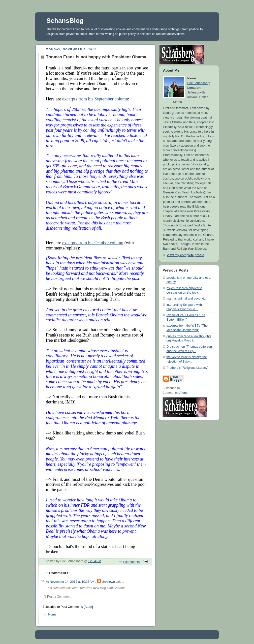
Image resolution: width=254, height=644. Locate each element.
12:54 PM (95, 561)
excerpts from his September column (95, 99)
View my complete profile (185, 255)
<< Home (50, 614)
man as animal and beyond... (187, 299)
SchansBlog (65, 21)
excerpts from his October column (93, 243)
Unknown (108, 582)
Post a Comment (59, 597)
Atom (88, 607)
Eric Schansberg (199, 83)
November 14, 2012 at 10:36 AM (72, 582)
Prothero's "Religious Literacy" (187, 368)
